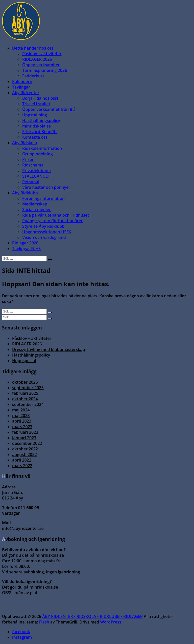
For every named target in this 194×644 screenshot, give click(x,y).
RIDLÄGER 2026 (37, 59)
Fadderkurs (33, 76)
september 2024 (28, 404)
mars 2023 (22, 427)
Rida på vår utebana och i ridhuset (56, 215)
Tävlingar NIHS (26, 248)
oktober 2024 (25, 399)
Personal (31, 182)
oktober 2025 (25, 382)
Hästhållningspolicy (41, 120)
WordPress (111, 622)
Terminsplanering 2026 (45, 70)
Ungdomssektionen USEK (47, 232)
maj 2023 (21, 416)
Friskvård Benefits (40, 132)
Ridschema (33, 165)
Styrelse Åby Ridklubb (43, 226)
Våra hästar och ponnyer (46, 187)
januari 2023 (24, 438)
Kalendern (22, 81)
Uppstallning (35, 115)
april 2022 (22, 460)
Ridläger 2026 (25, 243)
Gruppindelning (38, 154)
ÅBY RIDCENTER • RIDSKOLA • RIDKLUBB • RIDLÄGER (92, 616)
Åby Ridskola (25, 143)
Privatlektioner (37, 171)
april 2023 (22, 421)
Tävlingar (21, 87)
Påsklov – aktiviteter (42, 54)
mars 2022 (22, 466)
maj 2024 (21, 410)
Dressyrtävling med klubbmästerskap (48, 349)
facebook (21, 632)
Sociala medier (37, 210)
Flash (44, 622)
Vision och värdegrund (44, 237)
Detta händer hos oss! (33, 48)
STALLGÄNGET (36, 176)
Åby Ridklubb (25, 193)
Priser (28, 159)
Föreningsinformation (43, 198)
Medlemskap (35, 204)
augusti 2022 (25, 454)
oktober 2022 (25, 449)
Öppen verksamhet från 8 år (50, 109)
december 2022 (27, 443)
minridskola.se (37, 126)
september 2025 (28, 388)
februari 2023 (25, 432)
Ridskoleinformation (42, 148)
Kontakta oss (35, 137)
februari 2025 (25, 393)
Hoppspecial (24, 361)
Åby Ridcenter (26, 93)
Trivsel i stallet (36, 104)
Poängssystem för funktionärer (53, 221)
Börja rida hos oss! (40, 98)
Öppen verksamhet (41, 65)
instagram (22, 637)
